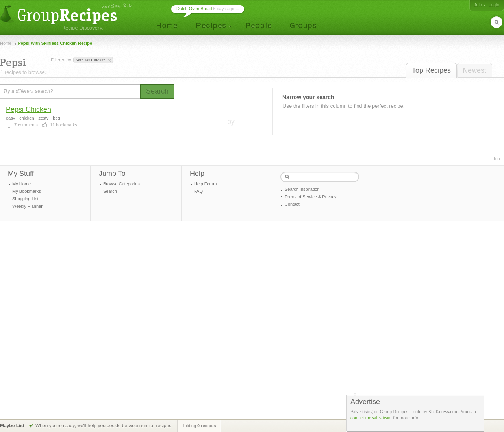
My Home (21, 184)
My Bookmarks (27, 191)
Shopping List (25, 199)
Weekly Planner (27, 206)
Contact (292, 204)
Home (6, 43)
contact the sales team (371, 418)
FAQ (198, 191)
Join (478, 5)
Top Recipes (431, 70)
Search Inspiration (302, 189)
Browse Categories (121, 184)
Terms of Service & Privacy (310, 197)
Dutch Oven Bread (194, 9)
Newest (474, 70)
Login (494, 5)
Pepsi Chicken (29, 109)
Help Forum (205, 184)
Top (497, 159)
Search (110, 191)
